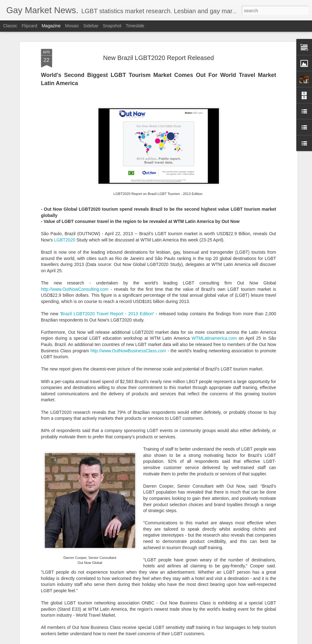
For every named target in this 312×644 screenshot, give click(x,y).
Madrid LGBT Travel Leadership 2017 (139, 566)
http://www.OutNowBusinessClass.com (128, 292)
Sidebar (91, 26)
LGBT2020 (65, 181)
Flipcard (29, 26)
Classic (10, 26)
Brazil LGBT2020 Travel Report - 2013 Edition (107, 255)
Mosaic (72, 26)
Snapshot (112, 26)
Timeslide (135, 26)
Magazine (51, 26)
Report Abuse (194, 641)
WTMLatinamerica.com (214, 280)
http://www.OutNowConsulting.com (75, 230)
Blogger (176, 641)
